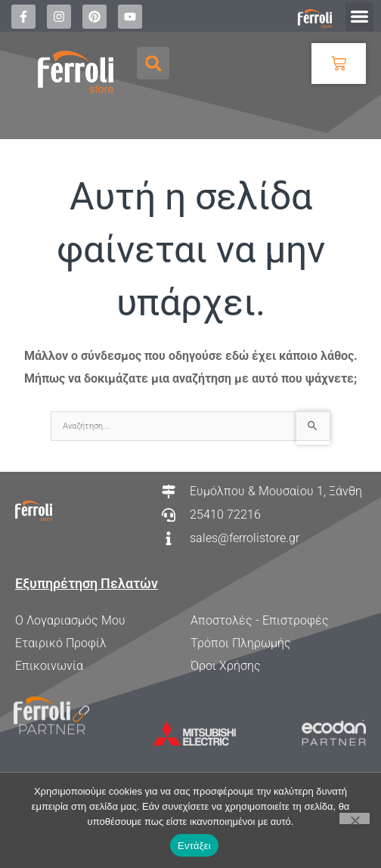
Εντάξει (194, 846)
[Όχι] (355, 818)
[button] (360, 17)
